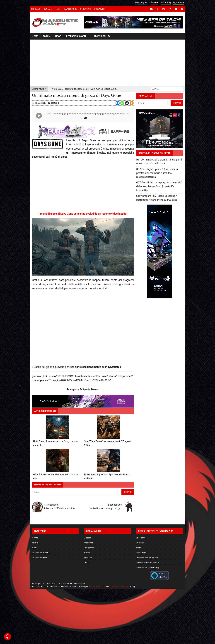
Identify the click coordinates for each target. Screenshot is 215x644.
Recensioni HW (102, 36)
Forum (47, 36)
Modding (166, 3)
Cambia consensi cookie (148, 563)
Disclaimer (99, 9)
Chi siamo (36, 9)
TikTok (87, 553)
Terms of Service (120, 586)
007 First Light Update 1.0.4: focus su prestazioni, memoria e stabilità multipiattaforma (157, 173)
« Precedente (61, 507)
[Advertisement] (107, 63)
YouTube (88, 558)
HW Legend (142, 3)
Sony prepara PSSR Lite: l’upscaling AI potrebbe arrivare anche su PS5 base (157, 198)
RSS (86, 563)
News (58, 36)
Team (58, 9)
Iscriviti (128, 492)
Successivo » (106, 507)
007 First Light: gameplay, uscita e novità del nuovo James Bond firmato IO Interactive (159, 186)
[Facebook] (118, 103)
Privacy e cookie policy (147, 558)
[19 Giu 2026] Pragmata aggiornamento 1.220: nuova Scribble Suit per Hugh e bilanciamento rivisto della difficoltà (85, 89)
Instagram (89, 548)
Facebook (89, 543)
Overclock (179, 3)
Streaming (86, 9)
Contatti (48, 9)
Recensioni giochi (76, 36)
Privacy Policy (97, 586)
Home (35, 36)
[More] (132, 103)
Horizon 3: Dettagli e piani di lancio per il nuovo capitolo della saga (159, 162)
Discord (88, 538)
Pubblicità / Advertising (147, 568)
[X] (127, 103)
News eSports (70, 9)
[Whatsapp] (122, 103)
